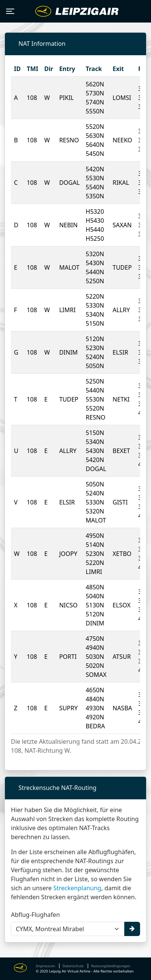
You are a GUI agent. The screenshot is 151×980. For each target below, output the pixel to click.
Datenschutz (73, 966)
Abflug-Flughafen (35, 915)
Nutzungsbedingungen (111, 966)
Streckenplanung (77, 888)
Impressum (45, 966)
